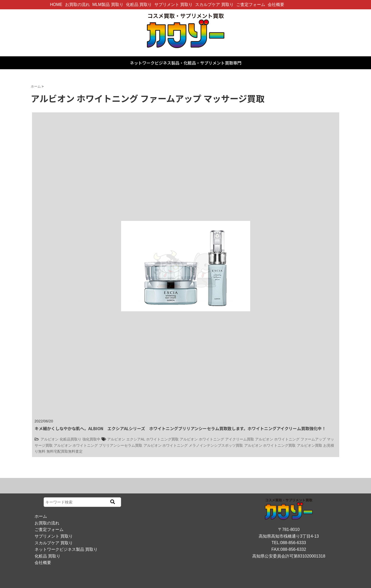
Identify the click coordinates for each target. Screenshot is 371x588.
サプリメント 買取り (173, 5)
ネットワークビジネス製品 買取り (66, 549)
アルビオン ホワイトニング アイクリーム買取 (217, 439)
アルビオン (50, 439)
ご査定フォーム (251, 5)
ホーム (41, 516)
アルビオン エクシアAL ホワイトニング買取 (143, 439)
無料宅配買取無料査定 (65, 451)
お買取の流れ (77, 5)
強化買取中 (91, 439)
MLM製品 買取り (108, 5)
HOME (56, 5)
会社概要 (276, 5)
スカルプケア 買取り (214, 5)
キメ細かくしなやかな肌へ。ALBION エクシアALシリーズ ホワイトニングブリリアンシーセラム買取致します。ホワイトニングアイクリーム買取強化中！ (180, 428)
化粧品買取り (70, 439)
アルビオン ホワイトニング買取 (270, 445)
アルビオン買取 (310, 445)
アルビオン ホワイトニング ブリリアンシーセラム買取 (98, 445)
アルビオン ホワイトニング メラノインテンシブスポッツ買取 (193, 445)
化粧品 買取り (139, 5)
